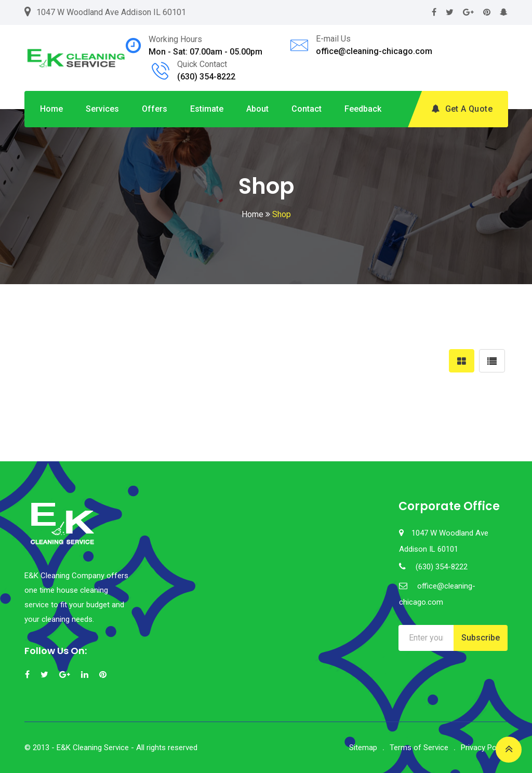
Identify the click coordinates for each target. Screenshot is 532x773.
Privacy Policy (484, 748)
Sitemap (363, 748)
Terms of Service (419, 748)
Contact (307, 109)
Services (102, 109)
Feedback (363, 109)
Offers (155, 109)
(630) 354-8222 (206, 77)
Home (51, 109)
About (257, 109)
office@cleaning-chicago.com (374, 51)
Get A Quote (462, 109)
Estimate (207, 109)
